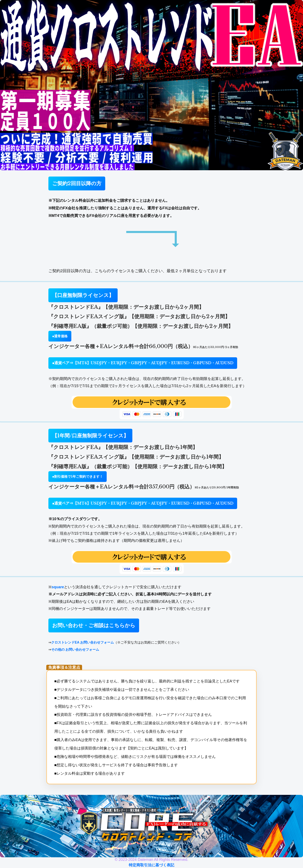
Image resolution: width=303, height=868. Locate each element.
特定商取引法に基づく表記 (151, 865)
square (58, 587)
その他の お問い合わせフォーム (75, 650)
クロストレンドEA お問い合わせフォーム (82, 642)
